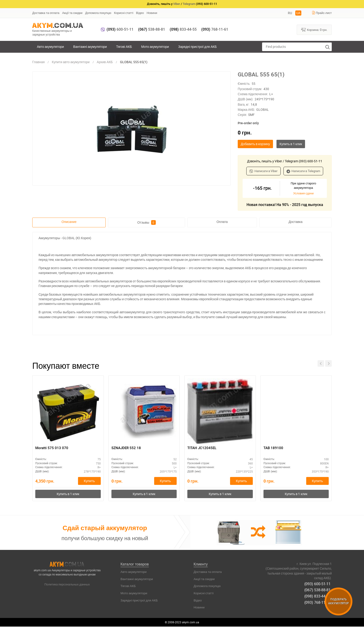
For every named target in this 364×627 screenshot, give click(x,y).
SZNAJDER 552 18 (127, 448)
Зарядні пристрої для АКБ (197, 47)
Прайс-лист (322, 13)
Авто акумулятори (50, 47)
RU (290, 13)
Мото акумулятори (155, 47)
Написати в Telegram (303, 171)
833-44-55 (183, 29)
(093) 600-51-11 (319, 584)
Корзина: (314, 29)
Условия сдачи (303, 193)
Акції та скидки (72, 13)
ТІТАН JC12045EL (203, 448)
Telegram (189, 4)
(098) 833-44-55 (319, 594)
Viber (177, 4)
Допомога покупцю (98, 13)
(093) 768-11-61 (319, 600)
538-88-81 (152, 29)
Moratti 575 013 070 (52, 448)
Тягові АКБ (124, 47)
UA (298, 13)
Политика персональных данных (67, 585)
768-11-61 (215, 29)
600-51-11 (120, 29)
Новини (152, 13)
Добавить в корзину (255, 144)
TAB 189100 (274, 448)
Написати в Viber (263, 171)
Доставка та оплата (46, 13)
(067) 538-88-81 (319, 589)
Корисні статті (124, 13)
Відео (140, 13)
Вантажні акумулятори (90, 47)
